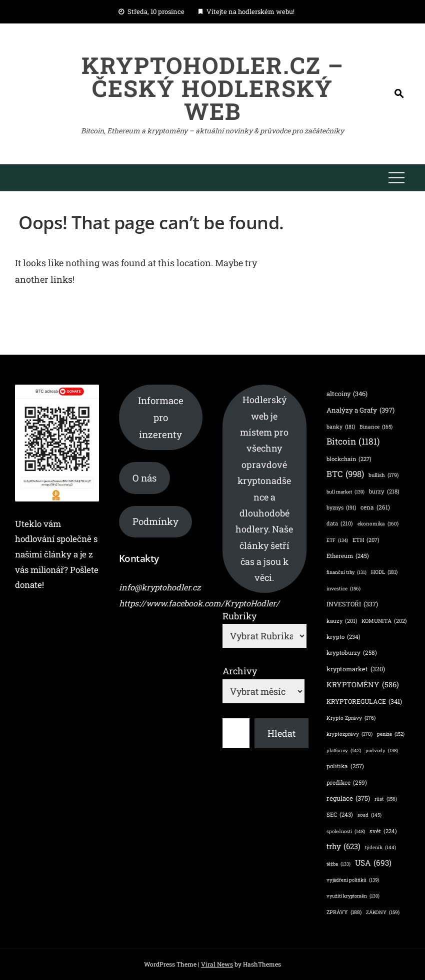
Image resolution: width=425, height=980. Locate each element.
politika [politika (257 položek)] (345, 766)
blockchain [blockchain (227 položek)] (349, 459)
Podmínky (155, 521)
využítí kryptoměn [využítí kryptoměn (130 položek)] (353, 896)
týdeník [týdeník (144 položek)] (380, 847)
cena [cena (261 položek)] (375, 507)
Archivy (240, 671)
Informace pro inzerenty (161, 417)
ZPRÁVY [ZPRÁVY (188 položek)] (344, 912)
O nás (144, 478)
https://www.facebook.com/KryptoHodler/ (199, 603)
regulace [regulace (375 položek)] (348, 799)
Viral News (217, 964)
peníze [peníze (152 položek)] (391, 734)
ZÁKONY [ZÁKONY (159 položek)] (383, 913)
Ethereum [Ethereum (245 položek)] (348, 556)
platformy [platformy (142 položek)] (344, 750)
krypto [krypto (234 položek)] (343, 637)
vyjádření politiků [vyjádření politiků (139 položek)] (353, 880)
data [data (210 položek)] (340, 523)
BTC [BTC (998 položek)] (345, 474)
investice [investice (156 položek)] (343, 589)
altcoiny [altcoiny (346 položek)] (347, 394)
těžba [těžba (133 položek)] (338, 864)
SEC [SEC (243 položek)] (340, 815)
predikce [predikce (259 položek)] (347, 782)
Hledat (281, 733)
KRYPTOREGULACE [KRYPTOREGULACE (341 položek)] (364, 702)
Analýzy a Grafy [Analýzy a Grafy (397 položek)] (360, 410)
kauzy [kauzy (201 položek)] (342, 621)
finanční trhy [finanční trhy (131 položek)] (346, 573)
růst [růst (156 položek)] (386, 799)
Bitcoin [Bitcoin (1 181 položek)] (353, 441)
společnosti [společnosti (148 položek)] (346, 832)
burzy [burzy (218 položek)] (384, 491)
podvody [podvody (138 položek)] (382, 750)
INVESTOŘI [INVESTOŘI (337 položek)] (352, 604)
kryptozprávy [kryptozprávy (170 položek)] (349, 734)
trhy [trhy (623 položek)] (343, 846)
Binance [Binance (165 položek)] (376, 427)
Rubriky (239, 616)
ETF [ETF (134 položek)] (337, 541)
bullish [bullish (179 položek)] (383, 475)
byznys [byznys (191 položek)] (341, 508)
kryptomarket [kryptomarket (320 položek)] (356, 669)
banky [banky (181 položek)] (341, 427)
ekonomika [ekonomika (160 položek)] (378, 523)
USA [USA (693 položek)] (373, 863)
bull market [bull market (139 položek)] (345, 492)
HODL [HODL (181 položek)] (384, 572)
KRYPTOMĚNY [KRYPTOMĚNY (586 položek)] (363, 685)
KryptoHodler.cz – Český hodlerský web (213, 88)
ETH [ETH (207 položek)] (366, 540)
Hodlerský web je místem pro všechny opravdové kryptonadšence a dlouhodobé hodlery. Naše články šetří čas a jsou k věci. (264, 489)
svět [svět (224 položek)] (383, 831)
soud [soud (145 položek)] (369, 815)
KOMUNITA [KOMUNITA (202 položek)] (384, 621)
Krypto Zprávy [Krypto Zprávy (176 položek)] (351, 718)
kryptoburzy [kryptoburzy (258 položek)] (352, 653)
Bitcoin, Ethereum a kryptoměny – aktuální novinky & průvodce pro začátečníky (212, 131)
